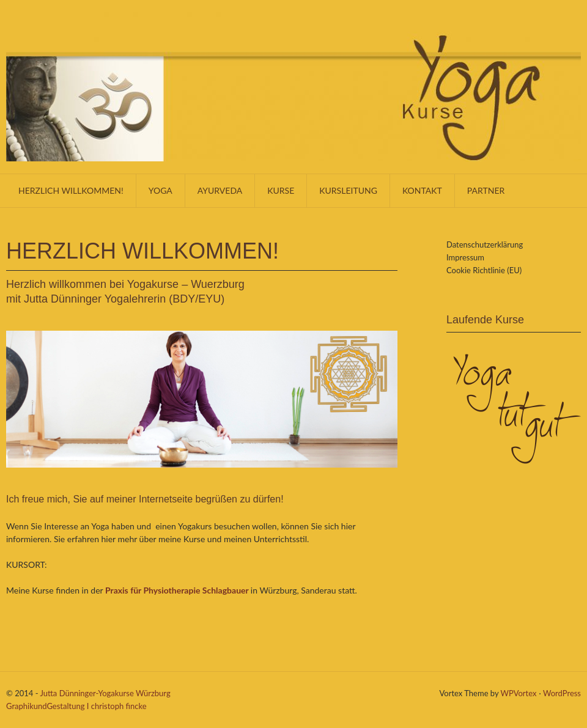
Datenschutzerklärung (485, 245)
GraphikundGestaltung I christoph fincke (76, 706)
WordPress (562, 693)
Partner (486, 190)
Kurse (281, 190)
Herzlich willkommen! (71, 190)
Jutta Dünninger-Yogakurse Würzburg (105, 693)
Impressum (465, 257)
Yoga (161, 190)
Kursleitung (348, 190)
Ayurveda (220, 190)
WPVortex (519, 693)
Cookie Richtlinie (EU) (484, 270)
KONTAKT (422, 190)
